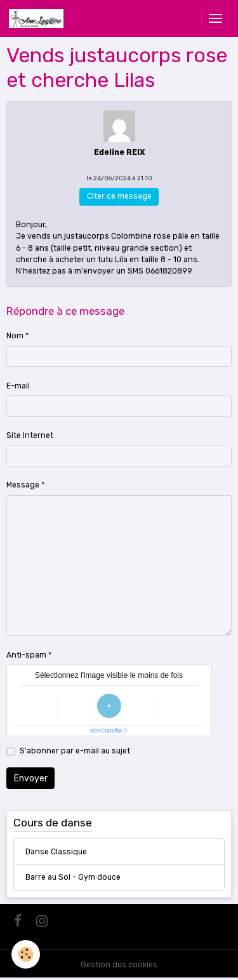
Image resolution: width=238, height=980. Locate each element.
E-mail (18, 386)
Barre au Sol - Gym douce (73, 877)
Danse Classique (56, 852)
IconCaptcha (106, 731)
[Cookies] (26, 954)
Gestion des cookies (119, 965)
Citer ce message (119, 196)
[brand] (38, 18)
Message (23, 485)
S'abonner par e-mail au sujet (75, 751)
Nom (15, 336)
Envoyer (31, 778)
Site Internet (30, 435)
